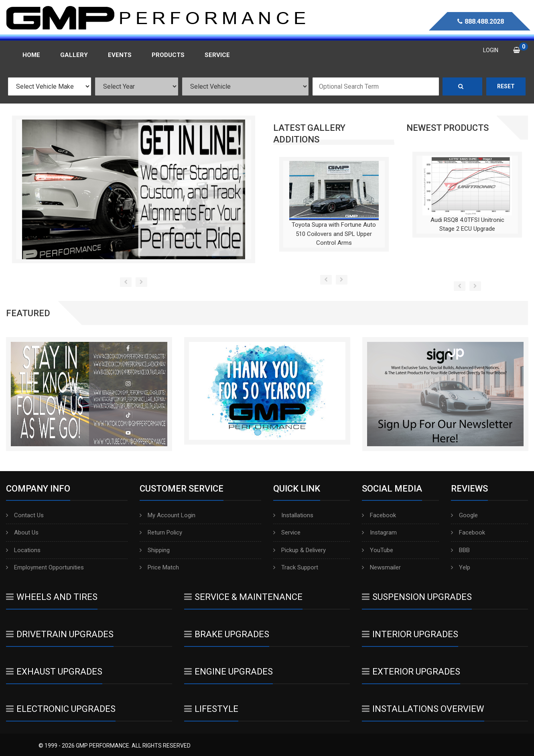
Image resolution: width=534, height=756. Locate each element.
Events (120, 55)
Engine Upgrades (228, 672)
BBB (460, 550)
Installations (293, 515)
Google (464, 515)
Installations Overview (423, 709)
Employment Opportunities (45, 567)
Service (287, 532)
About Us (22, 532)
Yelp (461, 567)
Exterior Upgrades (411, 672)
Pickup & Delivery (299, 550)
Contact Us (25, 515)
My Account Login (168, 515)
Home (31, 55)
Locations (23, 550)
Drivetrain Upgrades (60, 634)
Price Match (159, 567)
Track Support (296, 567)
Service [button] (217, 55)
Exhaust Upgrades (54, 672)
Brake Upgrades (227, 634)
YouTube (378, 550)
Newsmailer (381, 567)
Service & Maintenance (243, 597)
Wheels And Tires (52, 597)
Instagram (379, 532)
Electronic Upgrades (61, 709)
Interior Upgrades (410, 634)
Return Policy (161, 532)
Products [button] (168, 55)
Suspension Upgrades (417, 597)
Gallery (74, 55)
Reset (506, 86)
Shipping (155, 550)
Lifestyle (211, 709)
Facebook (379, 515)
